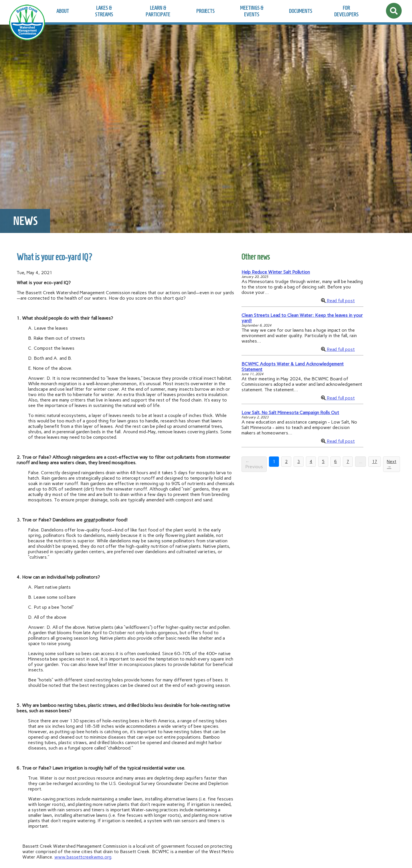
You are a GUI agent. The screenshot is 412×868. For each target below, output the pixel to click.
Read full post (340, 301)
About (63, 11)
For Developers (346, 11)
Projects (205, 11)
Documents (301, 11)
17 (375, 462)
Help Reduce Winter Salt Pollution (276, 272)
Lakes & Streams (104, 11)
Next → (392, 464)
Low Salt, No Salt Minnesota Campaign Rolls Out (290, 413)
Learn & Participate (158, 11)
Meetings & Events (252, 11)
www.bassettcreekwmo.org (83, 857)
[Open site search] (394, 11)
